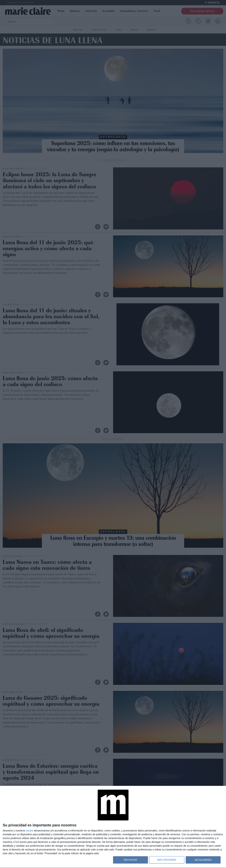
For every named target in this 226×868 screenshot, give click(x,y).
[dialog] (113, 827)
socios (30, 831)
